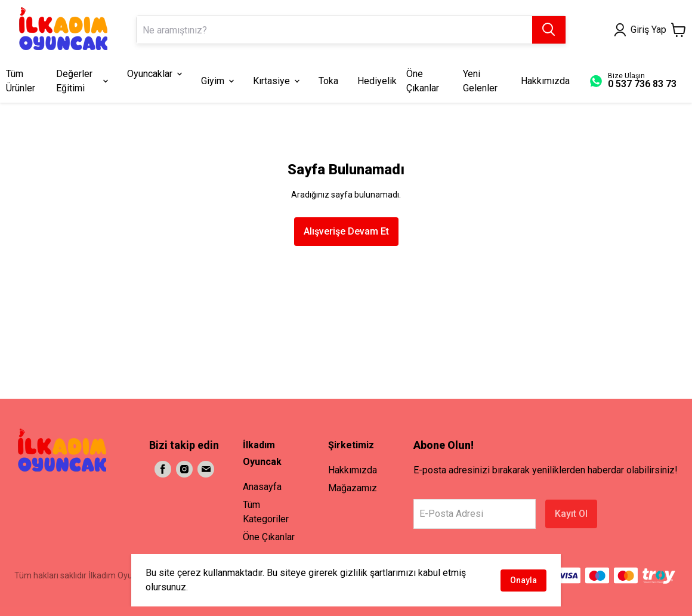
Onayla (523, 580)
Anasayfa (262, 487)
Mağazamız (353, 488)
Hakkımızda (353, 470)
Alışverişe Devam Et (346, 231)
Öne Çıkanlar (269, 537)
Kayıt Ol (571, 514)
